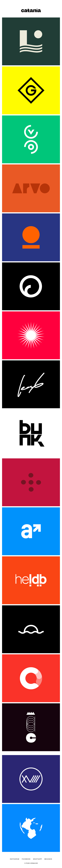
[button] (59, 3)
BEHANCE (48, 859)
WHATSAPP (39, 859)
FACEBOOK (26, 859)
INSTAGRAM (16, 859)
